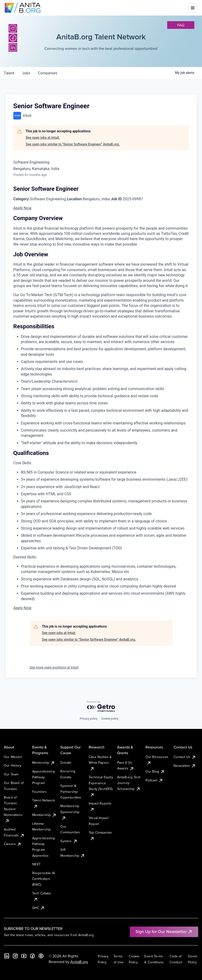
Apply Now (22, 208)
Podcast (154, 780)
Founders (39, 792)
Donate (66, 763)
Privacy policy (88, 719)
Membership (44, 815)
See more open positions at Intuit (54, 667)
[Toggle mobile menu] (193, 8)
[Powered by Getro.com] (101, 707)
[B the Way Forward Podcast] (41, 956)
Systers (69, 841)
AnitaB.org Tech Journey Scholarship (129, 783)
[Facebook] (32, 956)
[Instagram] (13, 28)
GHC (39, 908)
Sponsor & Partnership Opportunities (71, 792)
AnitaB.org (79, 962)
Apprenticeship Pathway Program (44, 777)
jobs (26, 73)
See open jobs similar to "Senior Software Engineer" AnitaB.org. (73, 144)
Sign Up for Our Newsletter (164, 931)
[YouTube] (24, 956)
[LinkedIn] (7, 956)
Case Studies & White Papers (100, 763)
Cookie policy (110, 719)
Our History (13, 765)
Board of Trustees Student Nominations (13, 809)
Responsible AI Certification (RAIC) (44, 879)
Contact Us (185, 757)
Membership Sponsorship (70, 812)
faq (181, 25)
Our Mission (13, 757)
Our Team (11, 774)
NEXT (36, 864)
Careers (13, 844)
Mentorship (44, 763)
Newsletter (185, 766)
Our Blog (155, 771)
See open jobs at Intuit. (43, 138)
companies (48, 73)
